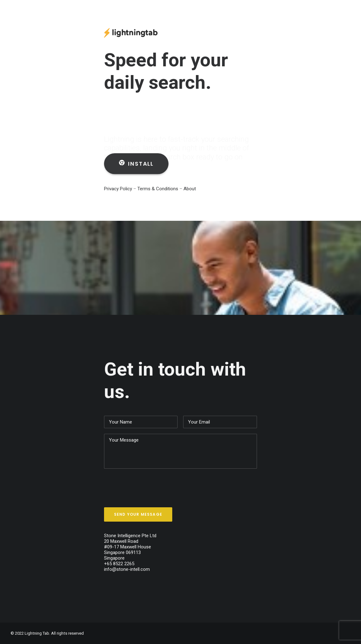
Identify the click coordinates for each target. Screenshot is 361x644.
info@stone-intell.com (127, 569)
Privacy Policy (118, 189)
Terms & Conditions (158, 189)
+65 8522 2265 (119, 564)
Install (136, 169)
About (190, 189)
